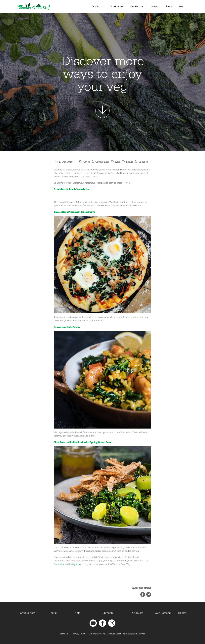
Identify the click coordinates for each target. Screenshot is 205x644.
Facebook (59, 564)
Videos (168, 6)
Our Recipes (137, 6)
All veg (85, 162)
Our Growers (117, 6)
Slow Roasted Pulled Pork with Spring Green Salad (83, 442)
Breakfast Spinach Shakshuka (72, 189)
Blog (182, 6)
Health (154, 6)
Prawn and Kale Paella (67, 327)
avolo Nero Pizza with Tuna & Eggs (75, 212)
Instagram (74, 564)
